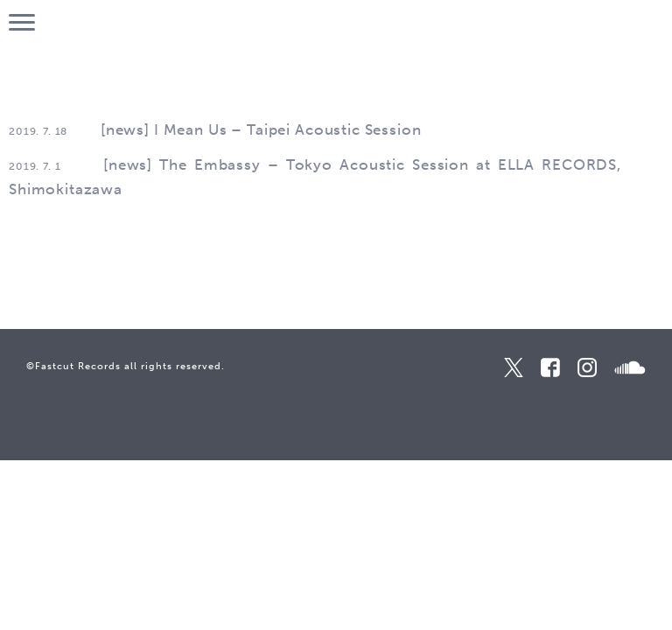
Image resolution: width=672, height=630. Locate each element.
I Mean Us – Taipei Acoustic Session (288, 129)
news (125, 129)
